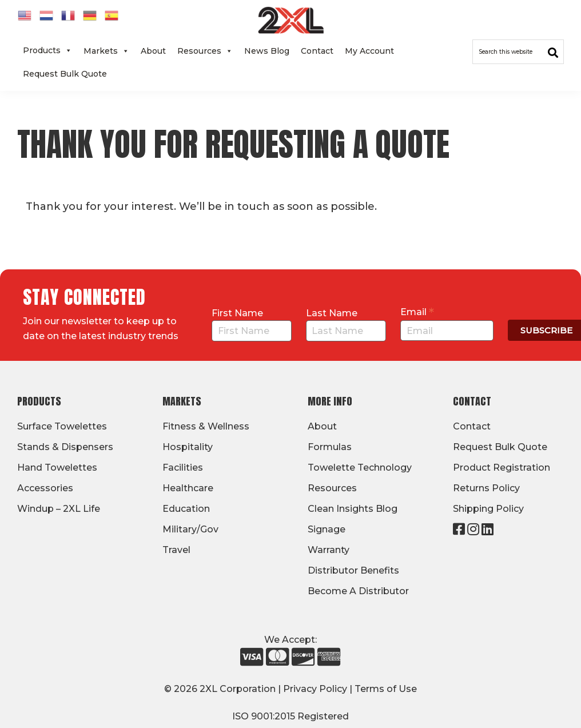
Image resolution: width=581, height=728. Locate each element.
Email (417, 312)
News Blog (267, 51)
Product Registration (502, 468)
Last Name (332, 313)
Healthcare (188, 488)
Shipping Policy (488, 509)
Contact (317, 51)
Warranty (329, 550)
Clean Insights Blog (353, 509)
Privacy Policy (315, 689)
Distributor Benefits (353, 570)
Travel (176, 550)
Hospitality (188, 447)
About (153, 51)
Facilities (183, 468)
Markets (106, 51)
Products (47, 50)
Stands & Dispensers (65, 447)
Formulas (330, 447)
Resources (205, 51)
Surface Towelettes (62, 426)
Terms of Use (386, 689)
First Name (237, 313)
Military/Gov (190, 529)
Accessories (45, 488)
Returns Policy (486, 488)
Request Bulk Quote (65, 74)
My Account (369, 51)
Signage (327, 529)
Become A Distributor (358, 591)
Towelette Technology (360, 468)
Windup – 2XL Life (59, 509)
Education (186, 509)
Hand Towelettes (57, 468)
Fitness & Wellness (206, 426)
